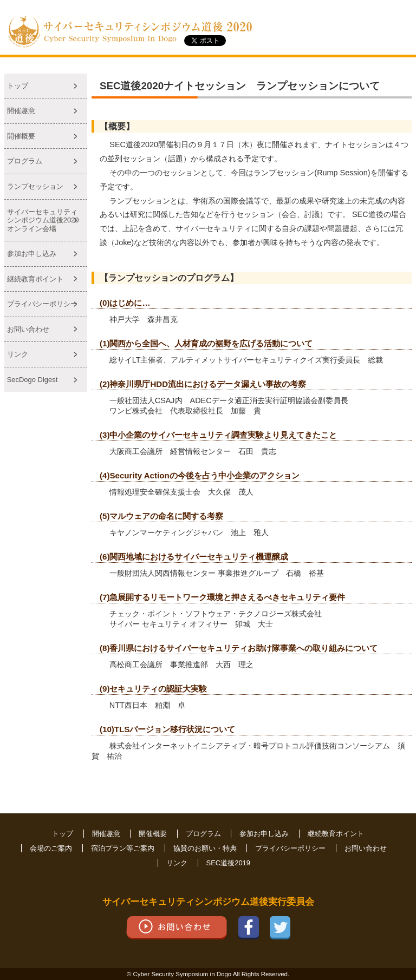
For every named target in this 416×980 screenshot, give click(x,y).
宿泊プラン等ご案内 (123, 848)
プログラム (25, 161)
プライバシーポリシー (42, 304)
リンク (18, 354)
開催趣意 (21, 111)
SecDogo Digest (32, 380)
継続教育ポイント (35, 279)
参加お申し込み (32, 254)
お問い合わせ (28, 329)
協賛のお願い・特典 (205, 848)
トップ (18, 86)
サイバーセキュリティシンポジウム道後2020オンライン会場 (43, 220)
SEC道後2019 (228, 863)
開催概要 (21, 136)
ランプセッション (35, 186)
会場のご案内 (51, 848)
